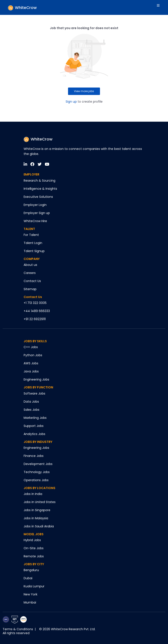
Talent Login (33, 243)
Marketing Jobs (35, 418)
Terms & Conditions (18, 629)
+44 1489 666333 (37, 311)
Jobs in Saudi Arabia (39, 526)
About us (30, 265)
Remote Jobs (34, 556)
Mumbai (30, 602)
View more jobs (84, 91)
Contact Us (32, 281)
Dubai (28, 578)
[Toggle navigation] (159, 7)
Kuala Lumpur (34, 586)
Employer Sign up (37, 213)
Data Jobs (31, 402)
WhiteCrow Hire (35, 221)
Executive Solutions (38, 197)
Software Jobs (34, 393)
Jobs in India (33, 494)
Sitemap (30, 289)
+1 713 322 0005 (35, 303)
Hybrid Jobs (32, 540)
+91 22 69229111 (35, 319)
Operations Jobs (36, 480)
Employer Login (35, 205)
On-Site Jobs (34, 548)
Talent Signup (34, 251)
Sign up (71, 102)
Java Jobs (31, 371)
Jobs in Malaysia (36, 518)
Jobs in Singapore (37, 510)
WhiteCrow (38, 139)
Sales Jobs (31, 410)
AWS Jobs (31, 363)
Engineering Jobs (36, 379)
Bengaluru (31, 570)
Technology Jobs (37, 472)
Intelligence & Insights (40, 189)
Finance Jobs (34, 456)
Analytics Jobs (34, 434)
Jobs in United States (40, 502)
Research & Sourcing (39, 181)
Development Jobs (38, 464)
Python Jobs (33, 355)
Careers (30, 273)
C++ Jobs (31, 347)
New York (31, 594)
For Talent (31, 235)
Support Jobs (34, 426)
